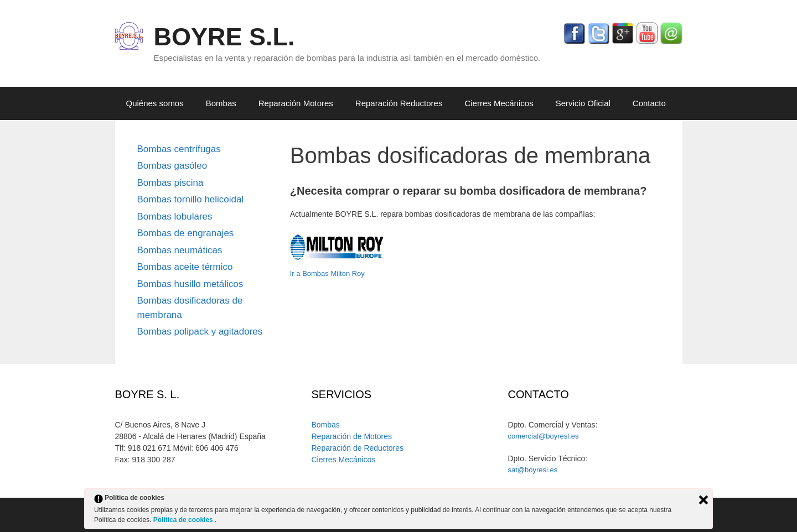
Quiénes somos (155, 103)
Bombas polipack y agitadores (200, 332)
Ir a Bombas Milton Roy (327, 273)
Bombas (221, 103)
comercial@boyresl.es (543, 436)
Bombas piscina (170, 183)
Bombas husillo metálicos (190, 284)
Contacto (649, 103)
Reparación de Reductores (357, 448)
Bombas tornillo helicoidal (191, 199)
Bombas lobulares (175, 217)
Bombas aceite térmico (185, 267)
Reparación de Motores (351, 436)
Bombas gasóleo (172, 166)
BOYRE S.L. (224, 37)
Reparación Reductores (399, 103)
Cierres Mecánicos (499, 103)
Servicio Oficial (583, 103)
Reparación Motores (296, 103)
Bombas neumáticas (180, 250)
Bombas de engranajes (186, 233)
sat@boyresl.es (532, 470)
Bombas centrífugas (179, 149)
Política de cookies (184, 520)
